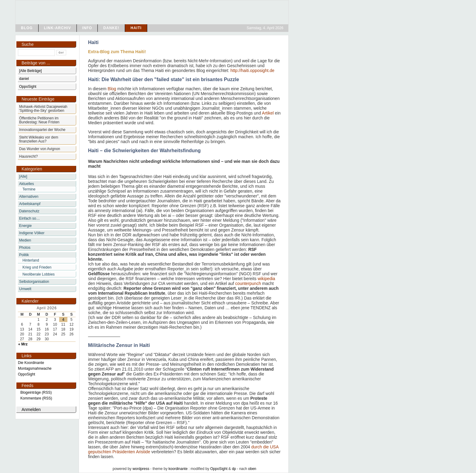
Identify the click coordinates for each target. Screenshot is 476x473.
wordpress (141, 469)
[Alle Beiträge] (31, 71)
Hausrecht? (28, 156)
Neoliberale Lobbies (39, 274)
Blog (112, 89)
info (87, 28)
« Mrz (23, 344)
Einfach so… (29, 218)
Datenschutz (29, 211)
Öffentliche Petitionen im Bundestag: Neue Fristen (39, 120)
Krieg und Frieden (37, 267)
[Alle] (23, 177)
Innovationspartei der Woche (42, 130)
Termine (29, 189)
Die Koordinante (31, 363)
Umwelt (25, 289)
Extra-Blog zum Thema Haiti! (117, 52)
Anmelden (31, 410)
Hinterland (31, 260)
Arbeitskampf (30, 204)
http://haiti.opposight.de (252, 70)
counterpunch (248, 283)
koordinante (178, 469)
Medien (25, 240)
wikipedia (267, 279)
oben (252, 469)
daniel (24, 79)
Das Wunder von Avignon (40, 149)
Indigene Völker (32, 233)
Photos (25, 248)
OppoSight (219, 469)
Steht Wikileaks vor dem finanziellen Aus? (39, 139)
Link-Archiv (58, 28)
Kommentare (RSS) (36, 398)
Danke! (111, 28)
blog (27, 28)
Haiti (136, 28)
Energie (25, 226)
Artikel (268, 113)
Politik (24, 255)
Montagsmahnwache (35, 368)
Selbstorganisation (34, 282)
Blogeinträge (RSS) (36, 392)
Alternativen (29, 197)
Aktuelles (27, 184)
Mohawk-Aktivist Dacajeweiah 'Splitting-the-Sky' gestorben (43, 109)
